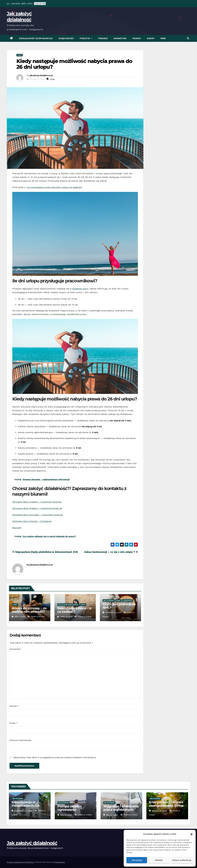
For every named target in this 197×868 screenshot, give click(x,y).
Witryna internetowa (20, 740)
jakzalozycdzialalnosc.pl (41, 75)
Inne (163, 38)
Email (14, 723)
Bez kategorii (109, 600)
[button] (192, 834)
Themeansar (59, 862)
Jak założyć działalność (32, 843)
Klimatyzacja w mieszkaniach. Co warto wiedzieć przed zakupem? (29, 807)
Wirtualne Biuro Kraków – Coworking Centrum (37, 502)
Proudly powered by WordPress (21, 862)
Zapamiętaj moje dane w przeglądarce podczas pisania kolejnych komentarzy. (55, 757)
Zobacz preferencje (182, 860)
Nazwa (14, 706)
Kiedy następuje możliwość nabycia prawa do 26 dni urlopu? (74, 64)
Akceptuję (137, 860)
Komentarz (15, 649)
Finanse (103, 38)
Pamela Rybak (36, 617)
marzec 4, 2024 (159, 811)
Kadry (151, 38)
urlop (52, 79)
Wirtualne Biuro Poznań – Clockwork (32, 521)
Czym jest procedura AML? (119, 606)
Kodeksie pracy (80, 289)
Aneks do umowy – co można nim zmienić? (29, 610)
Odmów (159, 860)
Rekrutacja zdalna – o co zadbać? (74, 610)
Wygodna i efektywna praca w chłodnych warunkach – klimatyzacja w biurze (121, 811)
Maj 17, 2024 (66, 815)
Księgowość (66, 38)
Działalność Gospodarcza (36, 38)
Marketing (120, 38)
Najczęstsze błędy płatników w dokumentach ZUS (45, 552)
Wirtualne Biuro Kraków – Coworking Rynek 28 (37, 508)
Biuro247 (17, 528)
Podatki (86, 38)
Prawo (137, 38)
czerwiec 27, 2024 (23, 811)
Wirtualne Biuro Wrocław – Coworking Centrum (38, 515)
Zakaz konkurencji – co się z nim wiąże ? (111, 552)
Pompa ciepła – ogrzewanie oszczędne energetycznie (69, 811)
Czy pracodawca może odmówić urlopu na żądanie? (54, 187)
